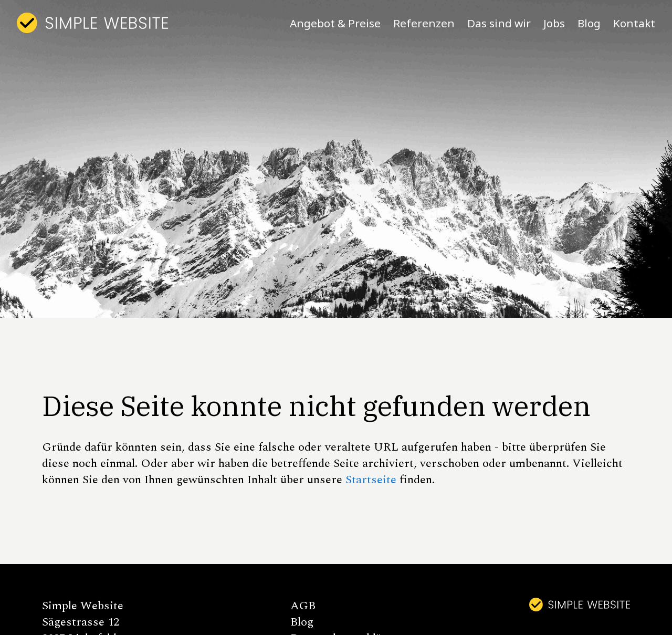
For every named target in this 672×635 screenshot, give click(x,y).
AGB (303, 606)
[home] (92, 23)
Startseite (371, 480)
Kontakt (634, 23)
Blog (589, 23)
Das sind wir (499, 23)
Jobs (554, 23)
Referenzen (424, 23)
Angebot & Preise (335, 23)
